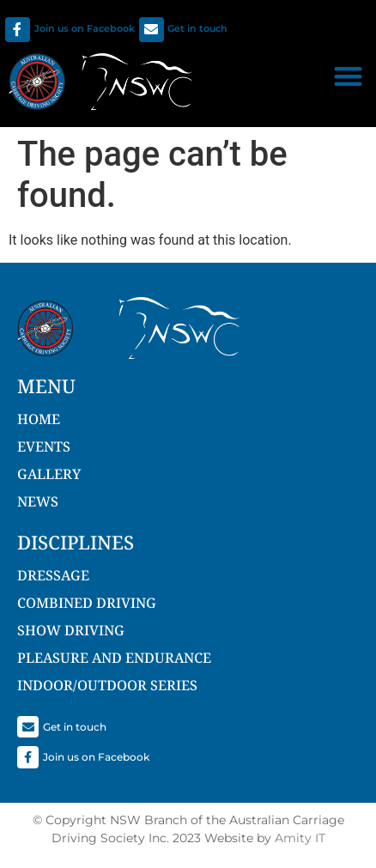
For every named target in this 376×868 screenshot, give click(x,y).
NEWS (38, 501)
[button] (349, 76)
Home (39, 419)
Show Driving (71, 630)
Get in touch (197, 28)
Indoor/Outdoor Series (107, 685)
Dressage (53, 575)
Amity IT (300, 838)
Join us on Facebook (85, 28)
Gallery (49, 474)
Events (44, 446)
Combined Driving (87, 603)
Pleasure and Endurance (114, 658)
